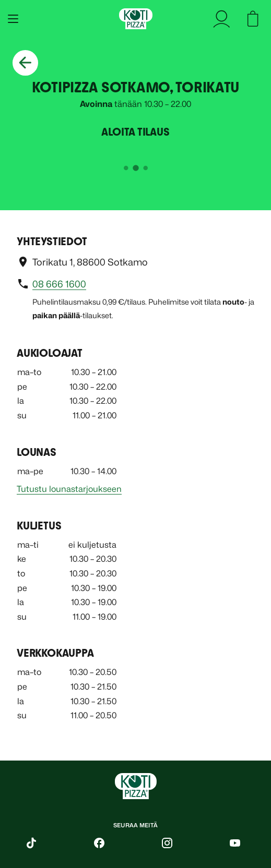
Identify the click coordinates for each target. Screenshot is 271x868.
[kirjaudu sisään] (225, 19)
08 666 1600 (59, 284)
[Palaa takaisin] (25, 63)
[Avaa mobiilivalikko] (11, 19)
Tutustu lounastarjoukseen (69, 489)
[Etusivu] (136, 19)
